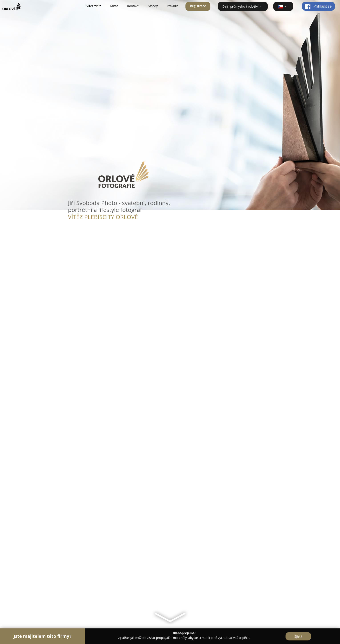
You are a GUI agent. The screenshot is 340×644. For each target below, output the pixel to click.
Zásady (153, 6)
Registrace (198, 6)
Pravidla (173, 6)
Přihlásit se (318, 6)
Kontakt (133, 6)
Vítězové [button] (93, 6)
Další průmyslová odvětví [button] (240, 6)
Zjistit (298, 636)
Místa (114, 6)
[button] (283, 6)
